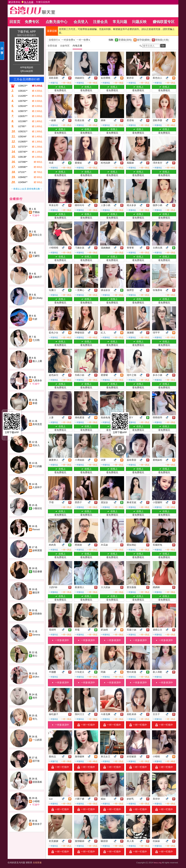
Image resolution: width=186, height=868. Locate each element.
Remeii (36, 529)
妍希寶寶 (37, 550)
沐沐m (36, 677)
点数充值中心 (56, 22)
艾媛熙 (36, 256)
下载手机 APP (27, 32)
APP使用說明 (27, 67)
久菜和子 (37, 487)
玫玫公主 (37, 235)
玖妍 (35, 319)
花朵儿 (36, 445)
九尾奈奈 (37, 380)
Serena (36, 635)
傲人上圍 (37, 361)
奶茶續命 (37, 614)
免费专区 (32, 22)
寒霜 (35, 403)
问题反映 (139, 22)
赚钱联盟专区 (164, 22)
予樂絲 (36, 212)
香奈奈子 (37, 824)
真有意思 (37, 424)
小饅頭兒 (37, 508)
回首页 (15, 22)
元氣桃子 (37, 277)
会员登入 (81, 22)
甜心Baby (38, 298)
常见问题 (120, 22)
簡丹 (35, 698)
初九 (35, 719)
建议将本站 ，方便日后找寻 (29, 2)
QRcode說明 (27, 71)
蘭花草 (36, 593)
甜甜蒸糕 (37, 782)
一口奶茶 (37, 740)
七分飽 (36, 340)
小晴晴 (36, 801)
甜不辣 (36, 761)
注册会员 (100, 22)
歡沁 (35, 656)
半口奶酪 (37, 466)
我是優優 (37, 572)
